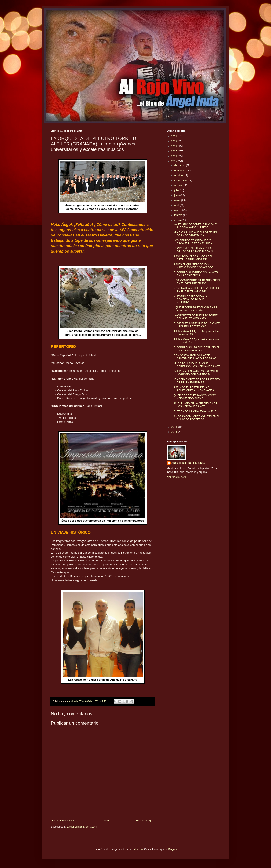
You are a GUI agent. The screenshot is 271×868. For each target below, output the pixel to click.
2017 (174, 151)
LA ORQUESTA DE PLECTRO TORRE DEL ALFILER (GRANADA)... (196, 317)
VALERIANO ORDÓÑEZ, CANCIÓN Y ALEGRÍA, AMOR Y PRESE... (195, 226)
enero (178, 220)
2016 (174, 156)
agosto (178, 185)
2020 (174, 137)
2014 (174, 427)
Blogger (172, 849)
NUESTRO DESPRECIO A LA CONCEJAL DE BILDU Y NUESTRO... (191, 299)
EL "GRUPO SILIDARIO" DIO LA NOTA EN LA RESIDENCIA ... (196, 274)
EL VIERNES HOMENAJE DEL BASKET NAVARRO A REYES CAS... (197, 325)
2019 (174, 141)
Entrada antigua (144, 821)
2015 (174, 161)
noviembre (180, 171)
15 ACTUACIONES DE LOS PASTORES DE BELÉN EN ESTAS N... (197, 381)
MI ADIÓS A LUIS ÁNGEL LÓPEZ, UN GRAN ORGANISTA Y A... (195, 234)
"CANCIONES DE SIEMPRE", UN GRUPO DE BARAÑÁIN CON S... (194, 250)
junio (177, 195)
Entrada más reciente (64, 821)
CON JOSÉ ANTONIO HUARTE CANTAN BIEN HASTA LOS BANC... (196, 357)
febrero (179, 215)
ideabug (138, 849)
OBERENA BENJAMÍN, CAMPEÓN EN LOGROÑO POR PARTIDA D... (196, 373)
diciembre (180, 166)
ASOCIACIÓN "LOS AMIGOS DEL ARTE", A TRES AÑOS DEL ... (193, 258)
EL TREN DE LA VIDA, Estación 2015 (195, 411)
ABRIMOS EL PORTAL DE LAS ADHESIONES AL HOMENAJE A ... (195, 389)
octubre (179, 176)
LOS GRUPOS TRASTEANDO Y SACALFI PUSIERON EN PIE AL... (195, 242)
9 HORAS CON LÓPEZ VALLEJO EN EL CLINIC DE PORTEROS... (197, 418)
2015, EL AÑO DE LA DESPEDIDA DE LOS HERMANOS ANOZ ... (195, 405)
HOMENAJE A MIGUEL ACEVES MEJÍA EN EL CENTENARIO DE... (196, 290)
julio (177, 190)
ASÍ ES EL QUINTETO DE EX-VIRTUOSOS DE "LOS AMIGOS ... (195, 266)
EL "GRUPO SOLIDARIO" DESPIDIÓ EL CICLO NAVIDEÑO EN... (197, 349)
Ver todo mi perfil (177, 477)
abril (177, 205)
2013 (174, 432)
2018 (174, 147)
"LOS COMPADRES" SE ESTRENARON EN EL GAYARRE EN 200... (197, 282)
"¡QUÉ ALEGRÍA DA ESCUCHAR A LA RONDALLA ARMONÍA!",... (195, 309)
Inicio (106, 821)
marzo (178, 210)
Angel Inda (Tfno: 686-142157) (189, 463)
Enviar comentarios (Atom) (82, 827)
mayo (178, 200)
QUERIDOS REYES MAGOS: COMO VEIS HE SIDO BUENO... (195, 397)
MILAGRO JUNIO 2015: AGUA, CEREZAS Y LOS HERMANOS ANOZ (197, 365)
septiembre (181, 181)
